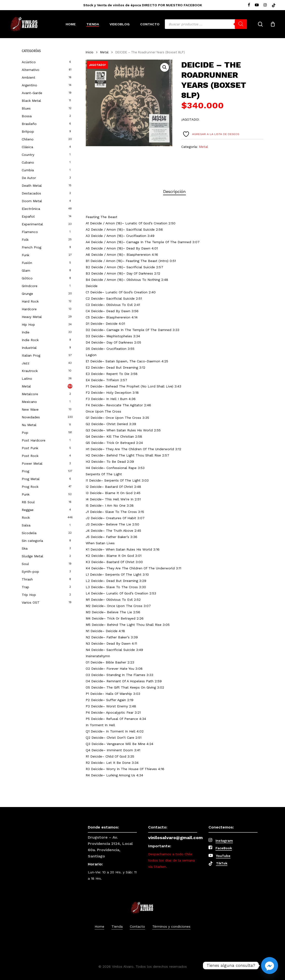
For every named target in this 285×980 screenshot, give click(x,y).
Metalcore (30, 394)
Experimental (32, 224)
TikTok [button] (222, 863)
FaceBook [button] (224, 848)
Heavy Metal (32, 317)
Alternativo (31, 70)
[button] (165, 67)
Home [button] (99, 926)
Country (28, 155)
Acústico (29, 62)
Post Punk (30, 448)
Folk (25, 240)
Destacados (31, 193)
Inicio (90, 52)
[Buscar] (241, 24)
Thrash (27, 579)
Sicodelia (29, 533)
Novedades (31, 417)
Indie (26, 332)
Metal (26, 386)
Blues (26, 108)
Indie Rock (30, 340)
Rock (26, 518)
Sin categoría (32, 541)
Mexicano (29, 402)
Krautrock (30, 371)
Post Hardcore (34, 440)
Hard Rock (30, 301)
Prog (25, 471)
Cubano (28, 162)
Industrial (29, 348)
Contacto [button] (137, 926)
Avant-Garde (32, 93)
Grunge (27, 294)
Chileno (28, 139)
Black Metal (31, 101)
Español (28, 216)
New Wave (30, 409)
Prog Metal (31, 479)
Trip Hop (29, 595)
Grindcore (30, 286)
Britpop (28, 131)
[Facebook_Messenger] (270, 966)
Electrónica (31, 209)
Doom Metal (32, 201)
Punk (26, 494)
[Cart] (273, 24)
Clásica (27, 147)
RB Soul (28, 502)
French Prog (31, 247)
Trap (25, 587)
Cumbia (28, 170)
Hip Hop (28, 324)
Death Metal (32, 186)
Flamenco (30, 232)
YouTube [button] (223, 856)
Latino (27, 379)
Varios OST (31, 602)
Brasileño (29, 124)
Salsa (26, 525)
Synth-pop (30, 572)
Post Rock (30, 456)
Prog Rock (30, 487)
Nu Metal (29, 425)
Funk (25, 255)
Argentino (29, 85)
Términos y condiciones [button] (171, 926)
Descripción (174, 192)
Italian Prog (31, 355)
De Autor (29, 178)
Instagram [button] (224, 841)
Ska (25, 548)
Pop (25, 433)
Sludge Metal (32, 556)
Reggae (28, 510)
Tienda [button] (117, 926)
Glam (26, 270)
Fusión (27, 263)
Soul (25, 564)
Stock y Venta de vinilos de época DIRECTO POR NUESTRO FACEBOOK (143, 5)
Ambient (28, 77)
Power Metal (32, 463)
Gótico (27, 278)
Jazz (26, 363)
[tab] (174, 192)
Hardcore (29, 309)
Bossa (27, 116)
